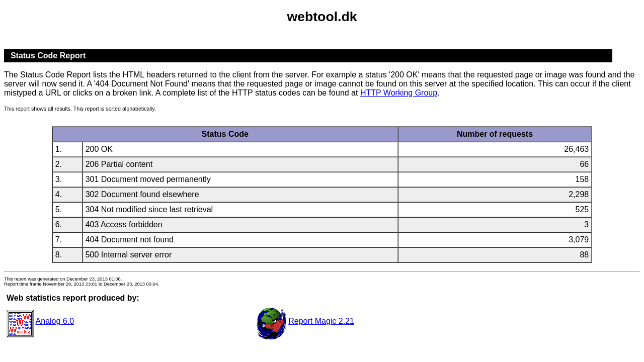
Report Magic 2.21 (321, 321)
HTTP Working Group (399, 93)
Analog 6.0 (55, 321)
